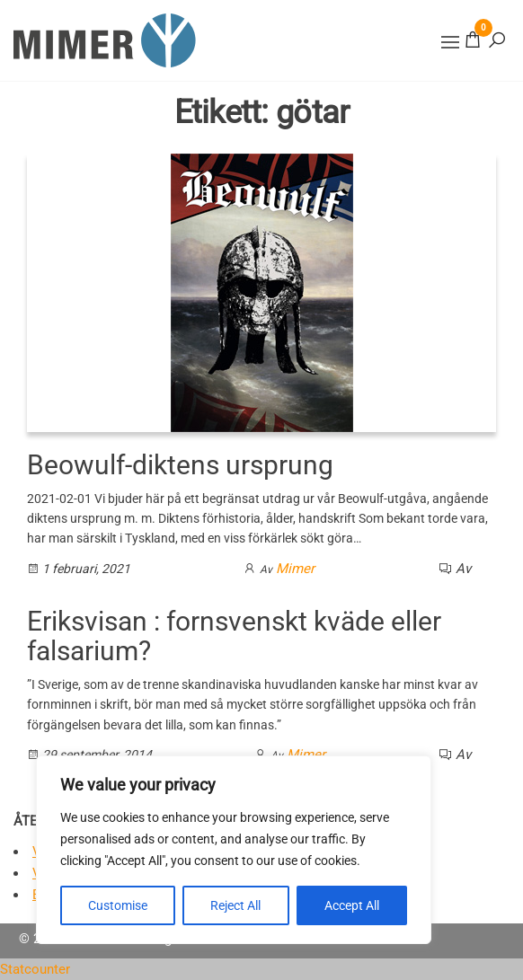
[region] (234, 850)
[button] (450, 42)
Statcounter (35, 969)
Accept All (352, 905)
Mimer (295, 569)
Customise (118, 905)
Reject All (235, 905)
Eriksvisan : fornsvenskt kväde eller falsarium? (234, 636)
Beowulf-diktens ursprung (180, 465)
